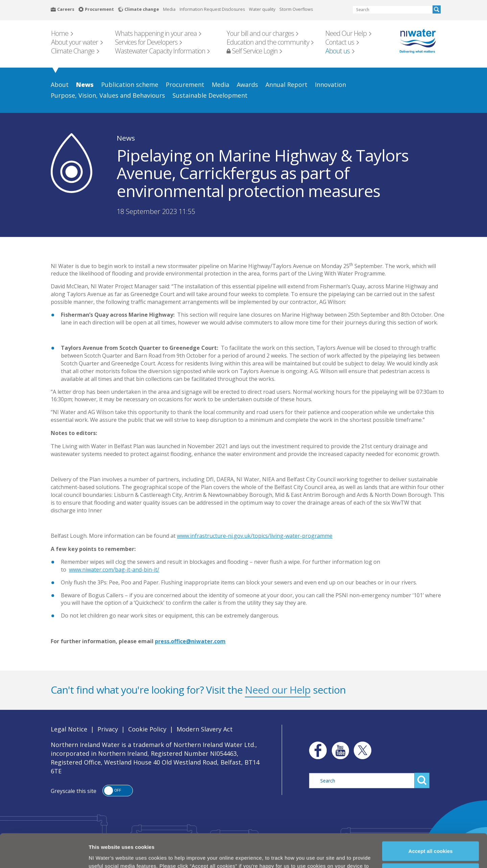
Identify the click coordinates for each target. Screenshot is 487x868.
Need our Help (278, 690)
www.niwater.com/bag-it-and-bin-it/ (114, 570)
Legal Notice (69, 729)
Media (169, 9)
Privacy (108, 729)
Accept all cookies (431, 823)
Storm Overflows (296, 9)
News (126, 138)
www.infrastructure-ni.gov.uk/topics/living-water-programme (255, 536)
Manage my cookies (431, 845)
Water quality (262, 9)
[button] (118, 791)
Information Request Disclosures (212, 9)
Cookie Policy (203, 854)
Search (437, 9)
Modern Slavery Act (205, 729)
